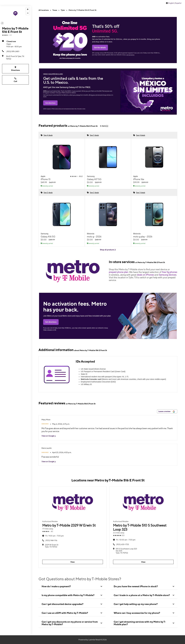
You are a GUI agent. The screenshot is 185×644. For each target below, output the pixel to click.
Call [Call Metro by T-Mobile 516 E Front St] (15, 80)
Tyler (63, 10)
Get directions (50, 103)
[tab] (72, 586)
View (73, 562)
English (171, 3)
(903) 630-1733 (122, 544)
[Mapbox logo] (2, 23)
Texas (55, 10)
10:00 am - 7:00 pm (126, 540)
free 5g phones (170, 272)
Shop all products (108, 250)
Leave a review (167, 412)
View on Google (50, 436)
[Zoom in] (28, 9)
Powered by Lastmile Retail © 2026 (93, 640)
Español (178, 3)
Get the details (100, 48)
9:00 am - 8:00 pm (14, 44)
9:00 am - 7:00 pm (55, 536)
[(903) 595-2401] (15, 51)
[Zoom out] (28, 13)
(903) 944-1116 (51, 540)
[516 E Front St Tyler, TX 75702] (15, 58)
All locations (44, 10)
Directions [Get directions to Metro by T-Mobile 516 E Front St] (15, 69)
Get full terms (130, 55)
